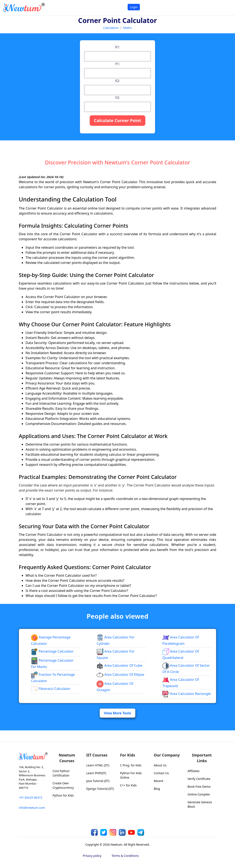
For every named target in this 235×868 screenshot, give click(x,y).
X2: (118, 81)
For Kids (128, 755)
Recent (159, 781)
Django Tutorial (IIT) (100, 789)
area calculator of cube (119, 665)
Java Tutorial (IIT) (98, 781)
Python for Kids (63, 795)
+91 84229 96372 (30, 797)
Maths (128, 28)
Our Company (167, 755)
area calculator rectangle (187, 694)
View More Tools (118, 713)
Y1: (118, 64)
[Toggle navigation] (226, 7)
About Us (160, 765)
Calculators (111, 28)
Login (134, 7)
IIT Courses (97, 755)
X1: (118, 47)
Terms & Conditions (125, 856)
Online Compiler (199, 794)
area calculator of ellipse (120, 675)
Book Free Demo (199, 787)
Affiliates (194, 771)
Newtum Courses (67, 758)
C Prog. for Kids (131, 765)
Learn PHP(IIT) (96, 773)
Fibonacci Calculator (51, 689)
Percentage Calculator (52, 651)
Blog (157, 789)
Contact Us (161, 773)
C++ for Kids (128, 785)
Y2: (118, 98)
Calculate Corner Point (117, 120)
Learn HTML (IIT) (98, 765)
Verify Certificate (199, 779)
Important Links (202, 758)
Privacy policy (92, 856)
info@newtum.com (32, 808)
